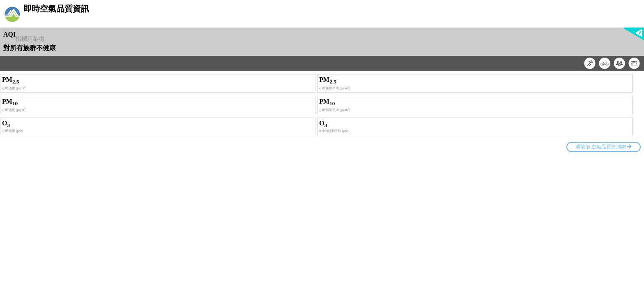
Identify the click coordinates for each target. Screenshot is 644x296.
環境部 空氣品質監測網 (604, 147)
